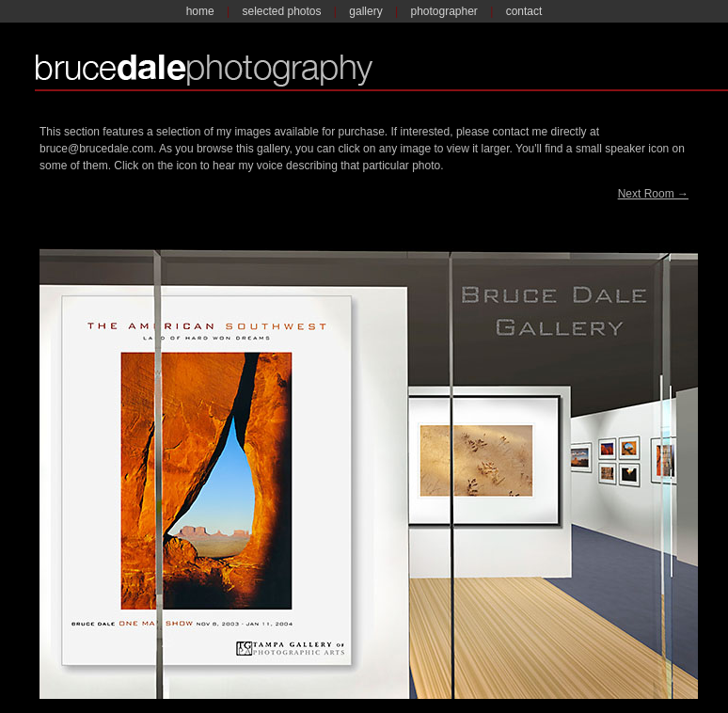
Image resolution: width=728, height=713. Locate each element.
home (200, 11)
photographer (443, 11)
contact (524, 11)
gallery (365, 11)
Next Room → (653, 194)
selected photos (281, 11)
